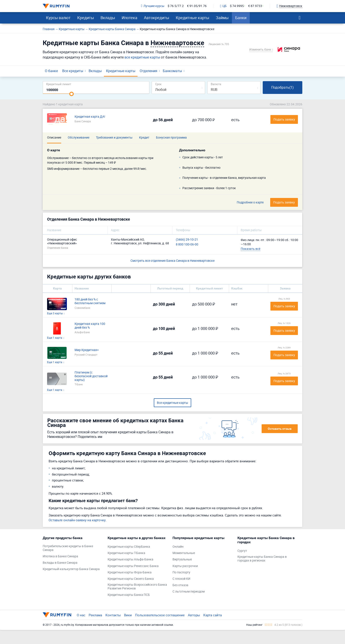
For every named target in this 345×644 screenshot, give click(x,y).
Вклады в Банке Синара (60, 563)
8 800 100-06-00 (187, 244)
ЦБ (223, 6)
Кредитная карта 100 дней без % (90, 326)
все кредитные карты (142, 57)
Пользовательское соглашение (160, 615)
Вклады (108, 18)
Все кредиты (73, 71)
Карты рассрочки (185, 566)
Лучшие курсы (153, 6)
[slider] (72, 94)
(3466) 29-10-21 (187, 240)
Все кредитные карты (172, 403)
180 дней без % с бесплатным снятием (90, 301)
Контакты (113, 615)
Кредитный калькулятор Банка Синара (71, 569)
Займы (222, 18)
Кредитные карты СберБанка (129, 547)
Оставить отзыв (280, 429)
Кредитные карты (193, 18)
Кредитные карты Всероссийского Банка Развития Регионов (137, 587)
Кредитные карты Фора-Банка (130, 572)
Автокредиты (157, 18)
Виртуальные (182, 559)
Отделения (149, 71)
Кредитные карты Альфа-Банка (130, 559)
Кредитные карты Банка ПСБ (129, 595)
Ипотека (129, 18)
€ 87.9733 (255, 6)
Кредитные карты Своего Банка (131, 579)
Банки (241, 18)
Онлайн (178, 547)
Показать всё (250, 249)
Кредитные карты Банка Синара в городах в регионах (262, 559)
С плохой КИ (181, 579)
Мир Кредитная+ (87, 350)
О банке (51, 71)
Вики (128, 615)
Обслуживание (79, 137)
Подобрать (283, 87)
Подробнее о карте (250, 202)
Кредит (144, 137)
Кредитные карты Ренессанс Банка (133, 566)
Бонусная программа (171, 137)
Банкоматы (172, 71)
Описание (54, 137)
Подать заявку (284, 306)
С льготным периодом (189, 592)
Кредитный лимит (59, 84)
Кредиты (86, 18)
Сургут (242, 551)
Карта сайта (213, 615)
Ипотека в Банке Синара (60, 556)
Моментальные (184, 553)
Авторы (194, 615)
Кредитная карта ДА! (90, 117)
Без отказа (180, 585)
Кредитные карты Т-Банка (126, 553)
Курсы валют (58, 18)
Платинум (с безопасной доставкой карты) (91, 376)
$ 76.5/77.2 (176, 6)
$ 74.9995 (237, 6)
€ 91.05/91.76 (197, 6)
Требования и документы (114, 137)
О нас (81, 615)
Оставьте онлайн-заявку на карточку (77, 520)
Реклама (95, 615)
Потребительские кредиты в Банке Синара (68, 548)
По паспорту (181, 572)
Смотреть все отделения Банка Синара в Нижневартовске (172, 261)
